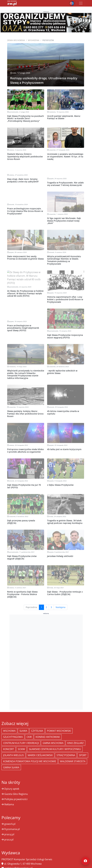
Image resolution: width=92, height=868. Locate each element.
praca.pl (9, 832)
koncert (9, 742)
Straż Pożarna (66, 748)
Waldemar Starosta (73, 754)
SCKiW (21, 742)
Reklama (9, 797)
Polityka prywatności (16, 792)
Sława (23, 724)
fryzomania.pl (12, 822)
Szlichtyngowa (13, 730)
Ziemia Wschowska (16, 40)
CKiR (29, 730)
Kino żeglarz (75, 736)
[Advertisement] (46, 655)
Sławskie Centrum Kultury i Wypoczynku (55, 742)
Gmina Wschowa (53, 736)
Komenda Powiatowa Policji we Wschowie (30, 754)
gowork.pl (10, 817)
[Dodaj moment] (85, 861)
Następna (61, 600)
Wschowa (9, 724)
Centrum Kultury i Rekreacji (21, 736)
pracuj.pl (9, 827)
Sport (83, 748)
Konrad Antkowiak (48, 730)
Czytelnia (37, 724)
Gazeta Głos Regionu (16, 787)
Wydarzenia (34, 40)
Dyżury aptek (12, 782)
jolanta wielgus (13, 748)
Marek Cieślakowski (40, 748)
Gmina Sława (11, 760)
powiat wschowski (59, 724)
